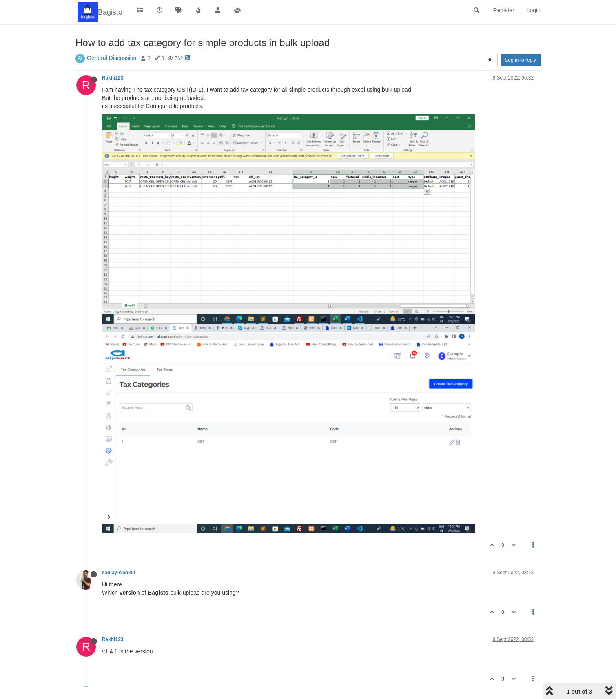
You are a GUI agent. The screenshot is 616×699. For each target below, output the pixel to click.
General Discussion (112, 58)
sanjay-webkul (119, 573)
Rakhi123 (113, 78)
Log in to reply (521, 60)
